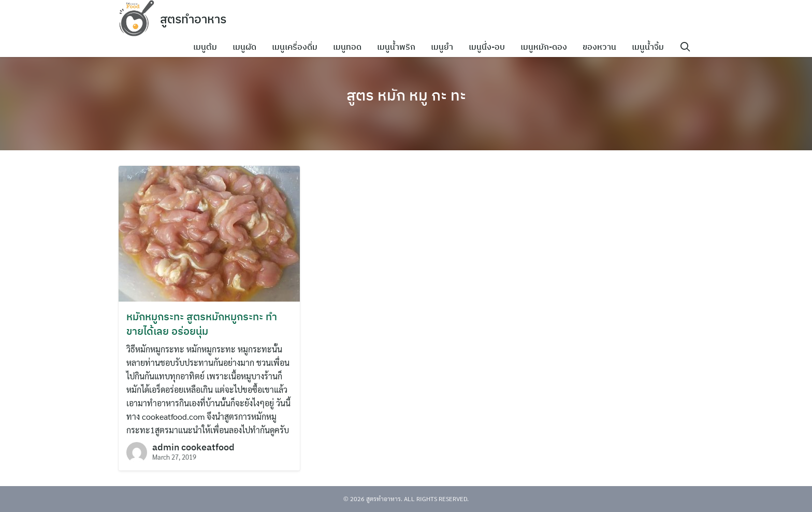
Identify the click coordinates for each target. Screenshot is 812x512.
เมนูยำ (445, 47)
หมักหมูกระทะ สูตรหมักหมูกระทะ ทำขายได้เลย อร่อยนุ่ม (202, 324)
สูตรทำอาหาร (195, 19)
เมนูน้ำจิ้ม (651, 47)
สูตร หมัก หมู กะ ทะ (406, 94)
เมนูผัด (248, 47)
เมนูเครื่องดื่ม (298, 47)
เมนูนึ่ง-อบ (490, 47)
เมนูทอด (350, 47)
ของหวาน (603, 47)
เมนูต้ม (208, 47)
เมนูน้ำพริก (399, 47)
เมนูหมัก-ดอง (547, 47)
